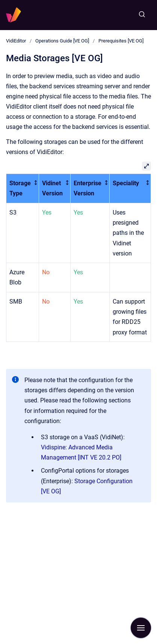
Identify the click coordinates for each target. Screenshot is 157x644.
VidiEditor (16, 41)
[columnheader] (23, 189)
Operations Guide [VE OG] (62, 41)
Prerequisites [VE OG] (121, 41)
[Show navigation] (141, 628)
